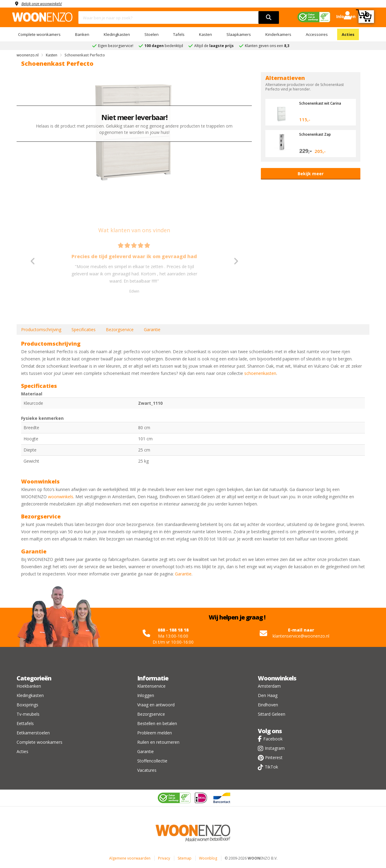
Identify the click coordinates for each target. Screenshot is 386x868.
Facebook (273, 739)
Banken (82, 34)
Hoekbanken (29, 686)
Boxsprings (27, 705)
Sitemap (185, 858)
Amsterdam (269, 686)
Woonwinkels (277, 678)
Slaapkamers (239, 34)
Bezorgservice (120, 329)
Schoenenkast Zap (317, 134)
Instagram (275, 748)
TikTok (271, 767)
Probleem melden (155, 733)
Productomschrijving (41, 329)
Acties (348, 34)
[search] (269, 17)
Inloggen (146, 695)
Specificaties (84, 329)
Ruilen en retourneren (158, 742)
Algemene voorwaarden (130, 858)
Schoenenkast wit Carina (323, 103)
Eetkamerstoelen (33, 733)
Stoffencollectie (152, 761)
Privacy (164, 858)
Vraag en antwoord (156, 705)
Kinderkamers (278, 34)
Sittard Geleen (272, 714)
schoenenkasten (260, 373)
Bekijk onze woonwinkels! (45, 3)
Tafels (179, 34)
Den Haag (268, 695)
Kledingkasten (117, 34)
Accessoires (317, 34)
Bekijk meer (311, 174)
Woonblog (208, 858)
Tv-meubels (28, 714)
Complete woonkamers (39, 34)
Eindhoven (268, 705)
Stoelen (152, 34)
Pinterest (274, 757)
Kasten (206, 34)
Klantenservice (151, 686)
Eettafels (25, 723)
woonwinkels (61, 497)
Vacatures (147, 770)
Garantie (152, 329)
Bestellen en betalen (157, 723)
